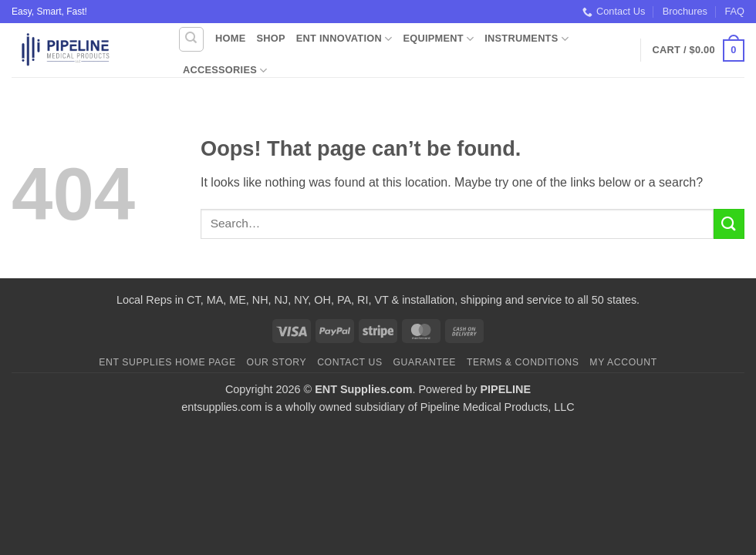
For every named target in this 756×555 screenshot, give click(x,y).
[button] (699, 51)
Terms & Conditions (523, 362)
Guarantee (424, 362)
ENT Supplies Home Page (167, 362)
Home (230, 38)
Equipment (438, 39)
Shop (270, 38)
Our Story (277, 362)
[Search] (191, 39)
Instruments (526, 39)
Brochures (685, 11)
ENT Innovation (344, 39)
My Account (623, 362)
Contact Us (614, 12)
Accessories (225, 71)
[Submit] (729, 224)
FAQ (734, 11)
